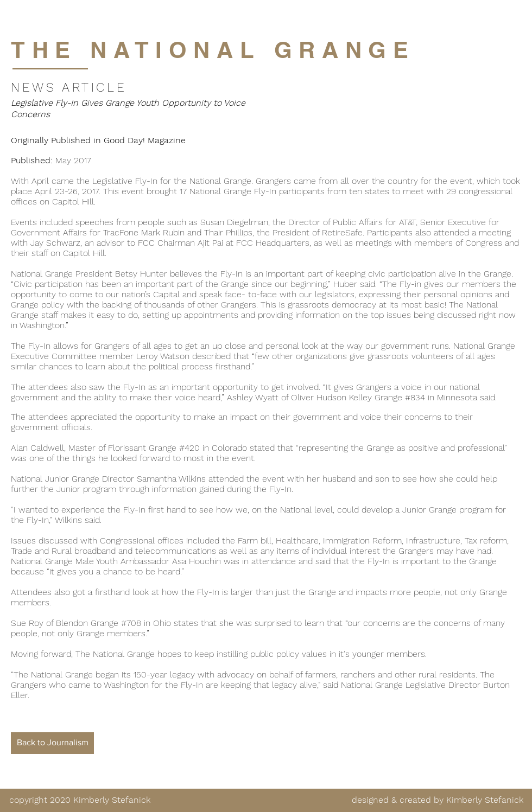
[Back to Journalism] (52, 743)
